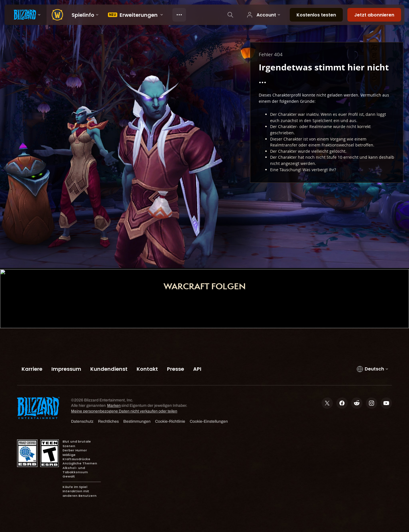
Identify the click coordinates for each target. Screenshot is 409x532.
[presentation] (26, 15)
